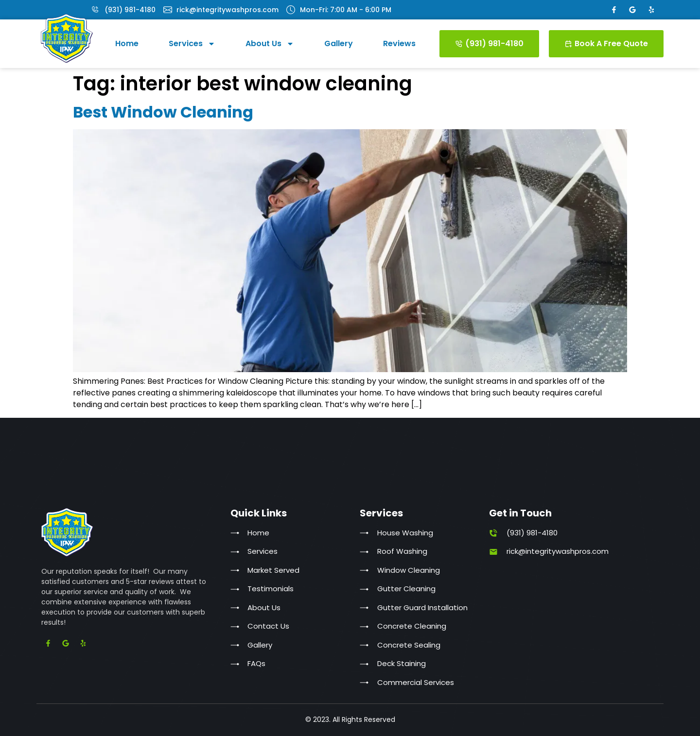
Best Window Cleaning (163, 112)
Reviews (399, 43)
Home (127, 43)
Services (192, 44)
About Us (270, 44)
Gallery (339, 43)
